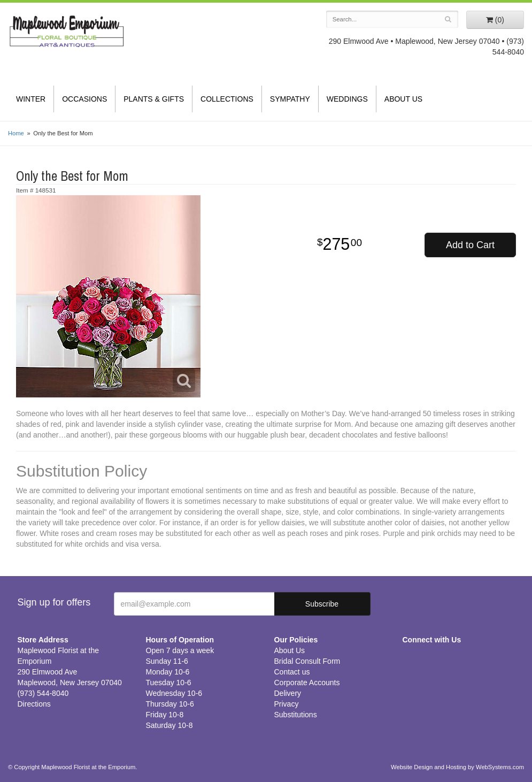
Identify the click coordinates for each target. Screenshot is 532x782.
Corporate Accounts (307, 683)
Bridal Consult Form (307, 661)
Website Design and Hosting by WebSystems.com (457, 767)
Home (16, 133)
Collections (227, 99)
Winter (31, 99)
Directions (34, 704)
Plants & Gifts (154, 99)
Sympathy (290, 99)
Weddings (347, 99)
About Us (403, 99)
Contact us (292, 672)
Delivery (288, 693)
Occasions (84, 99)
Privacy (287, 704)
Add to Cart (470, 245)
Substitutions (296, 715)
